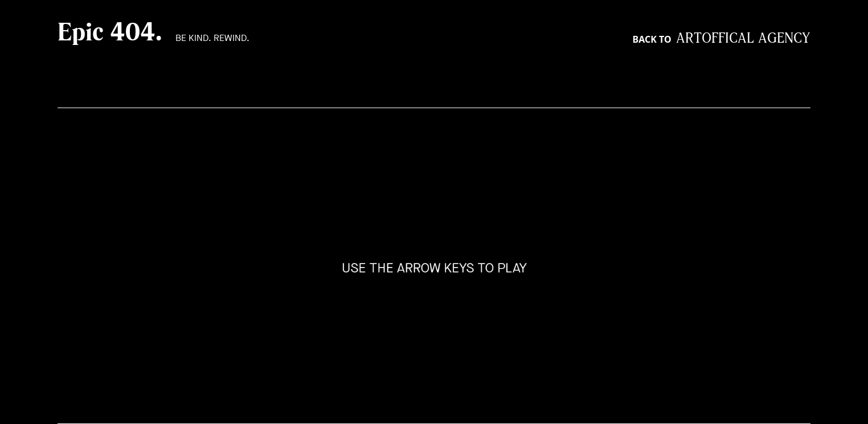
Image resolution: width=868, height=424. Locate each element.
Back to (722, 39)
